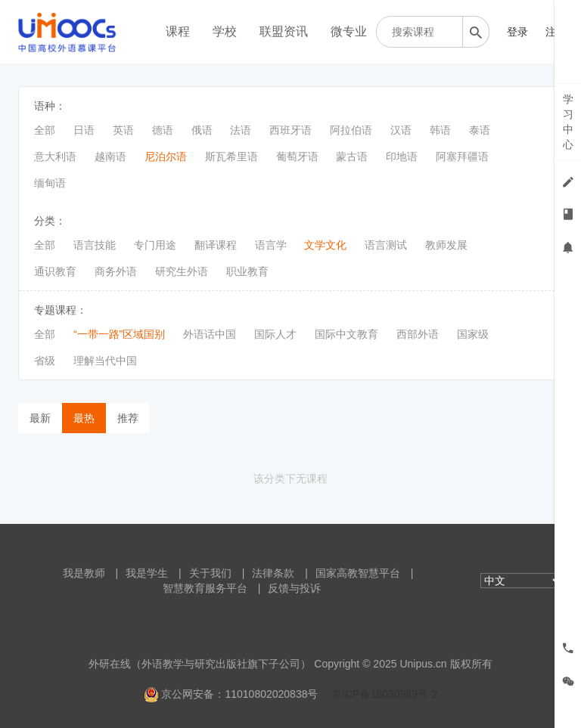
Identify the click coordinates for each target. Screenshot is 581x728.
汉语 (401, 130)
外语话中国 (210, 334)
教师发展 (446, 245)
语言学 (271, 245)
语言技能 (95, 245)
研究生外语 (182, 271)
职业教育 (247, 271)
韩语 (440, 130)
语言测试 (386, 245)
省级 (45, 361)
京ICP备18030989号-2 (384, 694)
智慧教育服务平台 (205, 588)
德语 (163, 130)
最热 (84, 418)
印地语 (402, 156)
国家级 (473, 334)
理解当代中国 (105, 361)
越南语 (110, 156)
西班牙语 (290, 130)
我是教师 (84, 573)
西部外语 (418, 334)
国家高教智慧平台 (358, 573)
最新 (40, 418)
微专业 (349, 31)
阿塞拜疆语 (462, 156)
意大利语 (55, 156)
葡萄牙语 (297, 156)
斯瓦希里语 (231, 156)
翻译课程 (216, 245)
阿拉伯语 (351, 130)
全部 (45, 130)
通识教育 (55, 271)
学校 (225, 31)
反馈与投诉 (294, 588)
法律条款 (273, 573)
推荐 (128, 418)
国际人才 (275, 334)
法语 (241, 130)
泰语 (480, 130)
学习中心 (568, 122)
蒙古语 (352, 156)
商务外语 (116, 271)
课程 (178, 31)
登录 (517, 32)
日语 (84, 130)
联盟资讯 (284, 31)
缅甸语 (50, 183)
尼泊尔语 (166, 156)
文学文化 (325, 245)
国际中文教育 (346, 334)
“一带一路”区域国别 (119, 334)
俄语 (202, 130)
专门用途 (155, 245)
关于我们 (210, 573)
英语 (123, 130)
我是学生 (147, 573)
